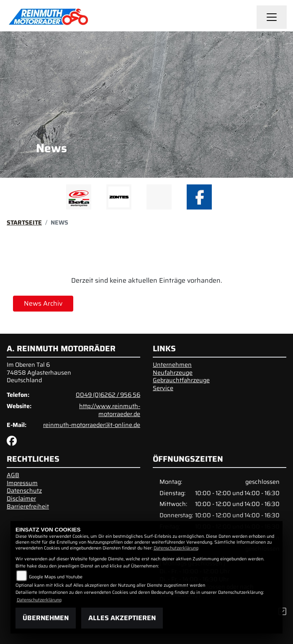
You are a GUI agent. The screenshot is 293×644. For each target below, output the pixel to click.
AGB (13, 475)
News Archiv (43, 303)
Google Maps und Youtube (56, 577)
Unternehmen (172, 365)
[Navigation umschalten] (272, 17)
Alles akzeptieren (122, 618)
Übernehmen (46, 618)
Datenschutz (24, 491)
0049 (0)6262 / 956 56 (108, 395)
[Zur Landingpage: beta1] (79, 197)
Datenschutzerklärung (176, 548)
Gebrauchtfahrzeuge (181, 380)
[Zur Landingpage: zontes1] (119, 197)
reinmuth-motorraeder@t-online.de (92, 425)
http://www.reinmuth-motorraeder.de (110, 410)
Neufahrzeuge (173, 373)
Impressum (22, 483)
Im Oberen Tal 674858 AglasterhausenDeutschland (39, 372)
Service (163, 388)
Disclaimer (21, 498)
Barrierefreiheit (28, 506)
